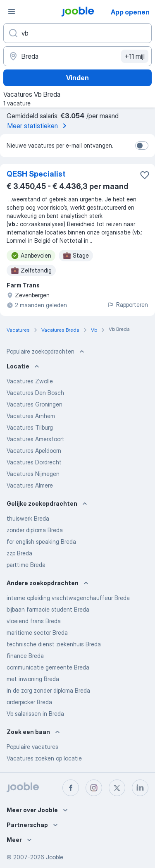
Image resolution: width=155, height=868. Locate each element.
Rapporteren (128, 305)
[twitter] (117, 788)
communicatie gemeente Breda (48, 667)
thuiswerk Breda (28, 518)
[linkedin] (140, 788)
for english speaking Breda (41, 542)
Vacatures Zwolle (30, 381)
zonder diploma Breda (35, 530)
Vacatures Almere (30, 485)
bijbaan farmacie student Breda (48, 609)
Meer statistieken (38, 126)
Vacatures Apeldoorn (34, 451)
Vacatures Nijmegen (33, 474)
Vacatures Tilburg (30, 427)
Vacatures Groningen (35, 404)
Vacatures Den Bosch (35, 393)
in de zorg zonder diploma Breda (48, 690)
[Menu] (12, 12)
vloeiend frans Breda (34, 621)
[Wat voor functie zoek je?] (77, 33)
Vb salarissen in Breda (35, 714)
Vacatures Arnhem (31, 416)
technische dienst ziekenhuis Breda (54, 644)
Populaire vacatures (32, 747)
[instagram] (94, 788)
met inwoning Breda (33, 679)
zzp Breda (19, 553)
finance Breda (25, 656)
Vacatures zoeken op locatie (44, 758)
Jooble (55, 857)
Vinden (77, 78)
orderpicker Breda (29, 702)
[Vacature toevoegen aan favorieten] (145, 175)
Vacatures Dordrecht (34, 462)
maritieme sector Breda (37, 632)
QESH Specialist (36, 174)
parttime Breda (26, 565)
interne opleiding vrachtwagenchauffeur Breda (68, 598)
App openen (130, 12)
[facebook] (71, 788)
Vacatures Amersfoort (36, 439)
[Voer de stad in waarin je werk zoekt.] (77, 56)
